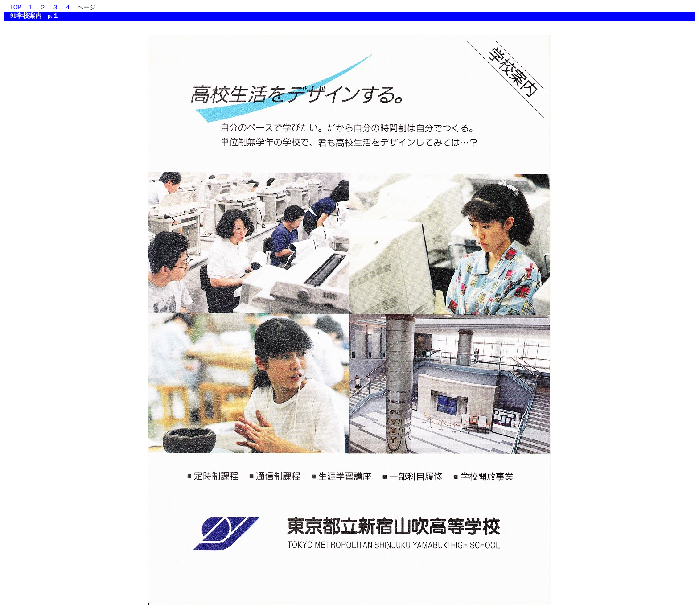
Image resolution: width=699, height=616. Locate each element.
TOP (15, 7)
